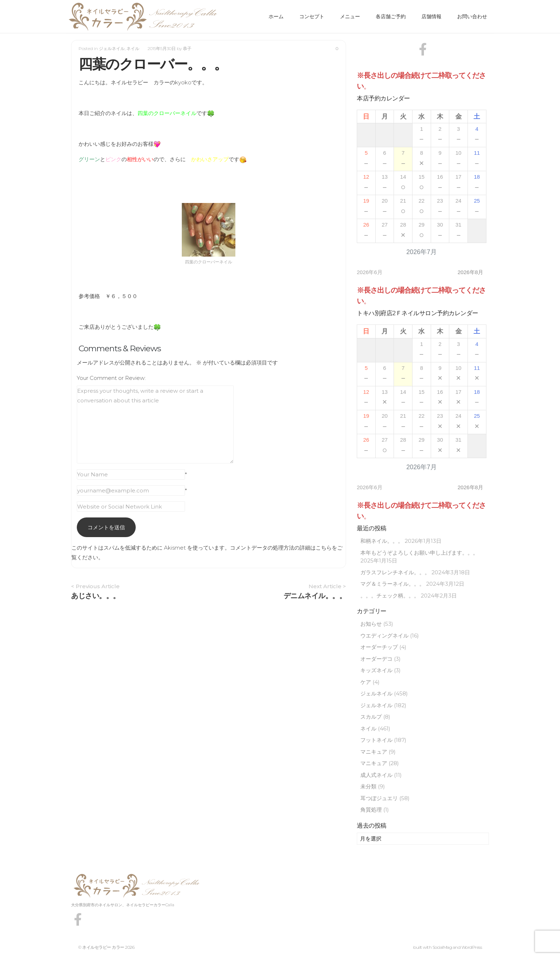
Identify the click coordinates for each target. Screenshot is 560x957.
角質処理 (371, 810)
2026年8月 (470, 272)
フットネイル (376, 740)
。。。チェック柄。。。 (390, 596)
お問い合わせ (472, 16)
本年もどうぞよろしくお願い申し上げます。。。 (419, 553)
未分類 (368, 786)
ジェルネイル (112, 48)
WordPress (472, 947)
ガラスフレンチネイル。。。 (395, 572)
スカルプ (371, 717)
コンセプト (312, 16)
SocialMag (442, 947)
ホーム (276, 16)
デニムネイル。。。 (315, 596)
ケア (366, 682)
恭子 (187, 48)
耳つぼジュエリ (379, 798)
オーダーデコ (376, 659)
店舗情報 (431, 16)
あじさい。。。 (96, 596)
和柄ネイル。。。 (382, 541)
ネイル (133, 48)
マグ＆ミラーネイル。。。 (392, 584)
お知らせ (371, 624)
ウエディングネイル (384, 636)
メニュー (350, 16)
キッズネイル (376, 670)
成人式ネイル (376, 775)
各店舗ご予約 (391, 16)
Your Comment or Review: (111, 378)
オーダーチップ (379, 647)
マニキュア (374, 752)
